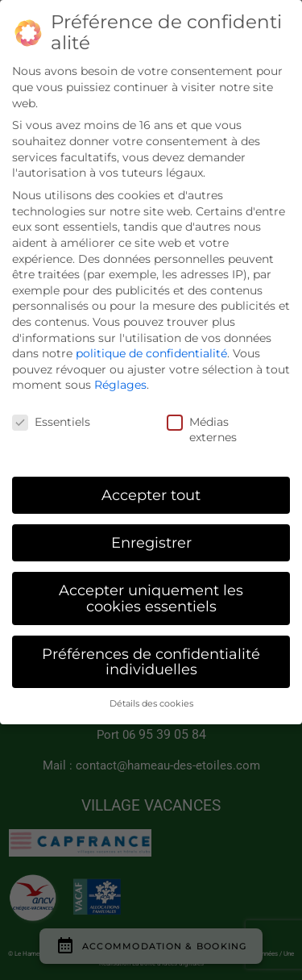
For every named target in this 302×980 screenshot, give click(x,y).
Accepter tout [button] (151, 495)
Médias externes (207, 430)
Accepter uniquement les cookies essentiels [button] (151, 598)
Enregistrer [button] (151, 542)
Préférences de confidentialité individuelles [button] (151, 662)
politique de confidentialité (151, 353)
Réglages (120, 385)
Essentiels (47, 422)
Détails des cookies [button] (151, 704)
